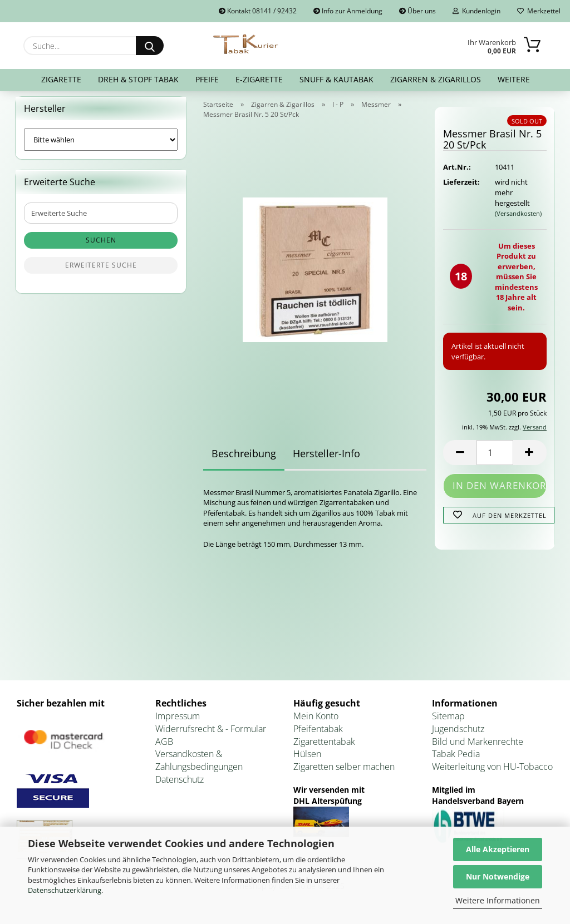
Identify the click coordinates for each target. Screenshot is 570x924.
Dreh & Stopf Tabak (138, 79)
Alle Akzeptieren (498, 849)
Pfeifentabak (318, 735)
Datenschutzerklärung (65, 890)
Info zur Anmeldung (348, 11)
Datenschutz (180, 787)
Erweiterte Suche (101, 272)
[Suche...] (150, 46)
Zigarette (61, 79)
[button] (460, 459)
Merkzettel (539, 11)
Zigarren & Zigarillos (436, 79)
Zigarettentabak (324, 748)
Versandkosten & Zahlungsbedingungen (199, 767)
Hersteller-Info (326, 460)
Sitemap (448, 723)
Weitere (514, 79)
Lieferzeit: (460, 189)
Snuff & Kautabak (336, 79)
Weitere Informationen (498, 900)
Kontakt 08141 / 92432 (258, 11)
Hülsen (307, 761)
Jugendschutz (458, 735)
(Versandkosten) (518, 220)
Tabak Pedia (456, 761)
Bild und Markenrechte (478, 748)
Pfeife (207, 79)
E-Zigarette (259, 79)
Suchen (101, 247)
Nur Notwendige (498, 876)
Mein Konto (316, 723)
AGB (164, 748)
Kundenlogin (476, 11)
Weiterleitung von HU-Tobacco (492, 774)
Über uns (417, 11)
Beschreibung (244, 460)
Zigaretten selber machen (344, 774)
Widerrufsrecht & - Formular (211, 735)
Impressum (178, 723)
